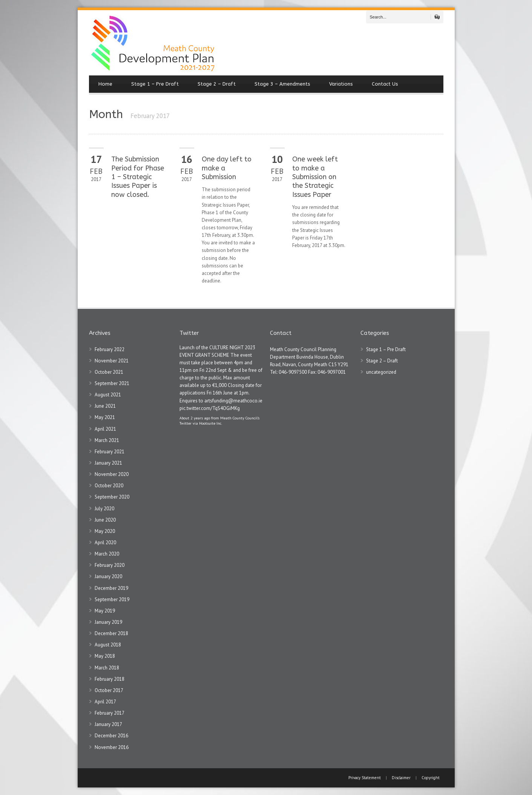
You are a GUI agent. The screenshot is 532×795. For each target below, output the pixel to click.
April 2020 (105, 543)
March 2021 (107, 440)
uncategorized (381, 372)
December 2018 (111, 633)
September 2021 (112, 383)
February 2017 (110, 713)
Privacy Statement (365, 778)
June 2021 (105, 406)
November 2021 (112, 361)
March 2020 (107, 554)
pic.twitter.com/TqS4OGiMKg (210, 408)
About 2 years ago (195, 418)
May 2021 (105, 417)
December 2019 (111, 588)
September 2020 (112, 497)
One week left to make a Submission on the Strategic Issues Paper (315, 177)
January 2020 (108, 576)
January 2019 (108, 622)
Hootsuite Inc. (211, 423)
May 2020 (105, 531)
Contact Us (385, 84)
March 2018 (107, 668)
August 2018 (108, 645)
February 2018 (110, 679)
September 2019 (112, 599)
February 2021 (110, 452)
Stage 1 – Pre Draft (155, 84)
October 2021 (109, 372)
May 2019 (105, 611)
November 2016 (112, 747)
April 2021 (105, 429)
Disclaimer (401, 778)
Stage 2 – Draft (217, 84)
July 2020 (104, 509)
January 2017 (108, 724)
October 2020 (109, 486)
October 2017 (109, 690)
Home (105, 84)
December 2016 (111, 736)
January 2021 (108, 463)
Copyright (431, 778)
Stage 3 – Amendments (282, 84)
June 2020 (105, 520)
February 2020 (110, 565)
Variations (341, 84)
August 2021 (108, 395)
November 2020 (112, 474)
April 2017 (105, 702)
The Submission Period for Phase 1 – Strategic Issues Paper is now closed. (138, 177)
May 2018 (105, 656)
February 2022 (110, 349)
